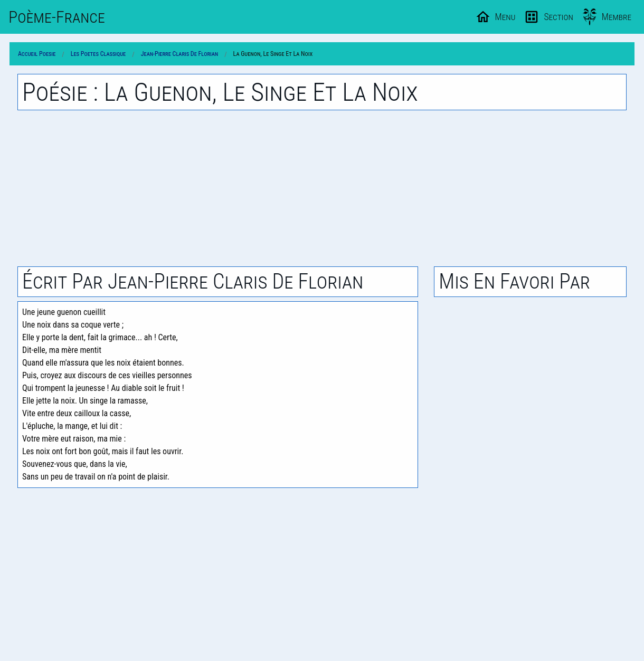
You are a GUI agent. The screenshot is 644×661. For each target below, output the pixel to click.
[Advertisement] (322, 188)
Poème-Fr (57, 17)
